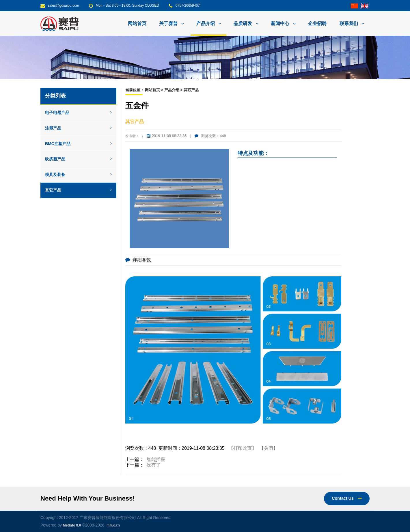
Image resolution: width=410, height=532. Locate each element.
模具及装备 (78, 175)
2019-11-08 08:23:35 (167, 136)
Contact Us (347, 498)
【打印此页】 (243, 448)
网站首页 (137, 24)
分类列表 (55, 96)
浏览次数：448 (210, 136)
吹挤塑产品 (78, 159)
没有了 (154, 465)
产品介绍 (172, 90)
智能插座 (156, 459)
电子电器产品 (78, 113)
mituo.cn (113, 525)
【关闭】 (269, 448)
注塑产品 (78, 128)
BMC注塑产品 (78, 144)
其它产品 (78, 190)
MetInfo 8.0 (72, 525)
